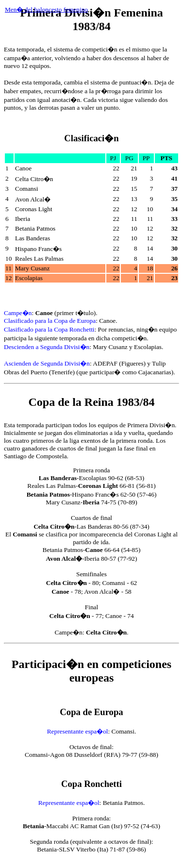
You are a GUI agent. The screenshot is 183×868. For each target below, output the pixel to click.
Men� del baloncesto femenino (46, 9)
